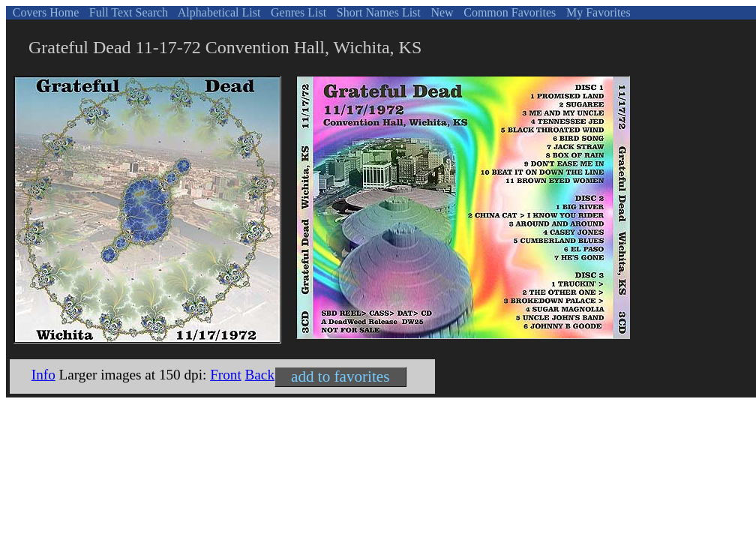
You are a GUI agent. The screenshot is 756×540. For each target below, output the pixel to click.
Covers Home (44, 12)
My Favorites (597, 12)
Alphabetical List (218, 12)
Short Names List (377, 12)
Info (43, 375)
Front (226, 375)
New (440, 12)
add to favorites (340, 376)
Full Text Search (127, 12)
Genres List (297, 12)
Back (260, 375)
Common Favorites (508, 12)
